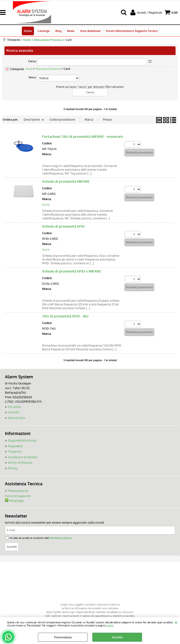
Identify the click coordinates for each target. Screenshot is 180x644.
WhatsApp (14, 501)
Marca (32, 77)
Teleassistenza (18, 491)
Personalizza (63, 637)
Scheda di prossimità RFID (64, 226)
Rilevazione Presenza (48, 69)
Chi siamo (15, 407)
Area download (90, 31)
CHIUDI (176, 622)
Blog (58, 31)
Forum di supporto (18, 496)
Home (28, 31)
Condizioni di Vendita (23, 457)
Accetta (117, 637)
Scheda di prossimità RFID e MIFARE (72, 271)
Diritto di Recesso (20, 462)
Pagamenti (15, 446)
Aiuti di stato (17, 418)
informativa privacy (60, 538)
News (71, 31)
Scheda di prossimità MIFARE (66, 181)
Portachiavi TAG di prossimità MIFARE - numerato (83, 136)
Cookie (110, 625)
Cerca (32, 61)
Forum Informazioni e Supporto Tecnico (132, 31)
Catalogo (44, 31)
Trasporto (15, 451)
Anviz (46, 205)
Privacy (13, 468)
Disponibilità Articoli (22, 440)
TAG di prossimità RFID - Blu (65, 316)
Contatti (14, 412)
